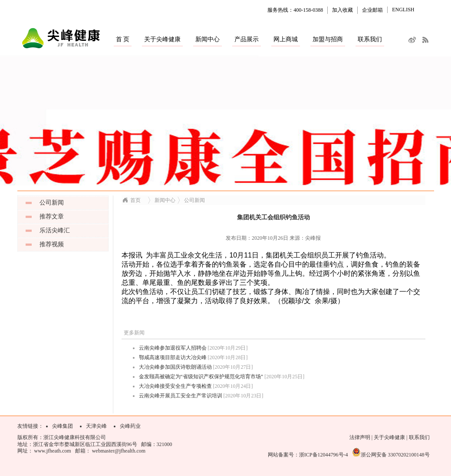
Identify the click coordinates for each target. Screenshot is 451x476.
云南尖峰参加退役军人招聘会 (173, 348)
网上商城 (286, 39)
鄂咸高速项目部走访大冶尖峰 (173, 357)
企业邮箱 (372, 10)
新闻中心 (207, 39)
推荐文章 (52, 217)
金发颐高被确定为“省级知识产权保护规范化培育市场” (201, 377)
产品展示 (247, 39)
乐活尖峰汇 (55, 230)
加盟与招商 (328, 39)
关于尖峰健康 (162, 39)
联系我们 (370, 39)
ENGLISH (403, 10)
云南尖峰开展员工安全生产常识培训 (181, 396)
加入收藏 (342, 10)
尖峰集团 (63, 426)
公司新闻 (52, 203)
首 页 (123, 39)
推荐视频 (52, 244)
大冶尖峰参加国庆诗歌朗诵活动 (175, 367)
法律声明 (360, 437)
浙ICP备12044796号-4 (324, 455)
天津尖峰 (96, 426)
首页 (135, 200)
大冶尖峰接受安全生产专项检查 (175, 386)
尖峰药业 (130, 426)
